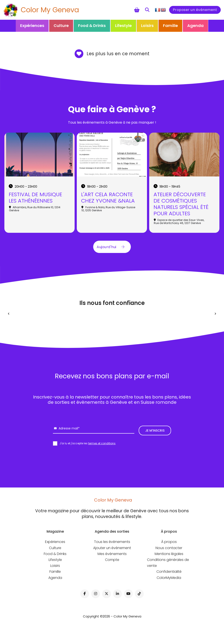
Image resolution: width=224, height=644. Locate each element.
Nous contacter (169, 548)
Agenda (195, 26)
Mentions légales (169, 554)
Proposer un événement (195, 10)
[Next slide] (215, 314)
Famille (170, 26)
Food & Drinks (92, 26)
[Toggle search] (147, 10)
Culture (61, 26)
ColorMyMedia (169, 578)
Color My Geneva (50, 10)
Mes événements (112, 554)
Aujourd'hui (112, 247)
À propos (169, 542)
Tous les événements (112, 542)
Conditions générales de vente (168, 563)
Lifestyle (123, 26)
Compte (112, 560)
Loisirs (147, 26)
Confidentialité (169, 572)
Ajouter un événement (112, 548)
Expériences (32, 26)
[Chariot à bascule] (137, 10)
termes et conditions (102, 443)
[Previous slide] (9, 314)
